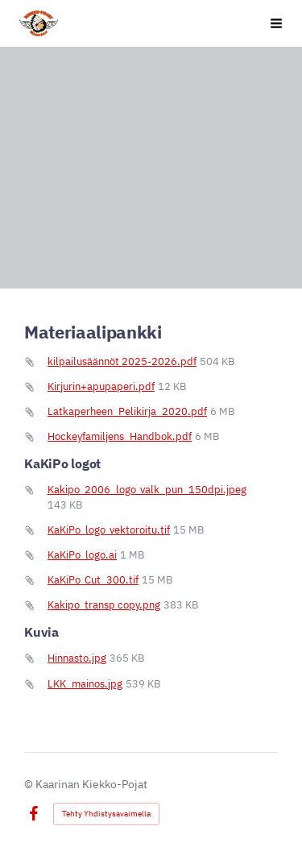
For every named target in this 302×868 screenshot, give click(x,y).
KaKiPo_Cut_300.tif (93, 580)
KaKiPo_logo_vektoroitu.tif (109, 530)
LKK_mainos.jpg (85, 684)
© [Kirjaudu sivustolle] (30, 784)
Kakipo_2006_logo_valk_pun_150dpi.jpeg (147, 490)
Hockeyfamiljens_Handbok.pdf (120, 436)
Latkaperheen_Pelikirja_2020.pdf (127, 411)
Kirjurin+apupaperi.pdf (101, 386)
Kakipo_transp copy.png (104, 605)
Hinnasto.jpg (77, 658)
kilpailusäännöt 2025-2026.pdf (122, 361)
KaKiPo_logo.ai (82, 555)
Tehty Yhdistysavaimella (106, 814)
